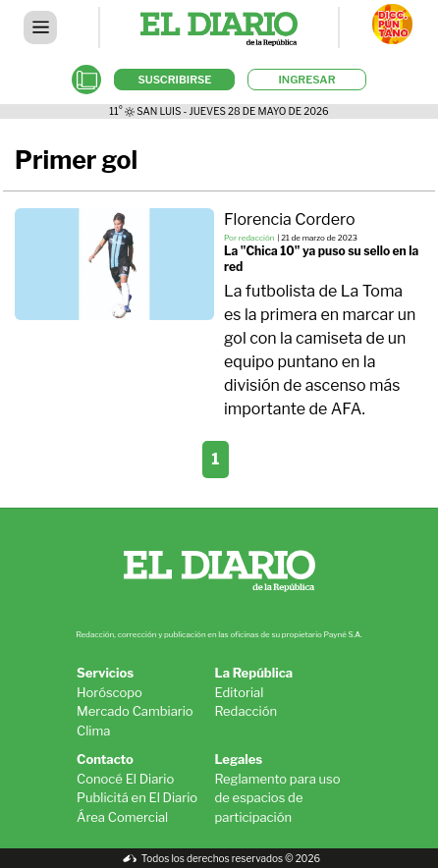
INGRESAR (306, 80)
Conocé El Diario (125, 779)
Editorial (240, 692)
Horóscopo (109, 692)
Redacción (246, 711)
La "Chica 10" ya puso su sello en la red (321, 259)
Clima (93, 731)
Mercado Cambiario (135, 711)
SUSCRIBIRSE (174, 80)
